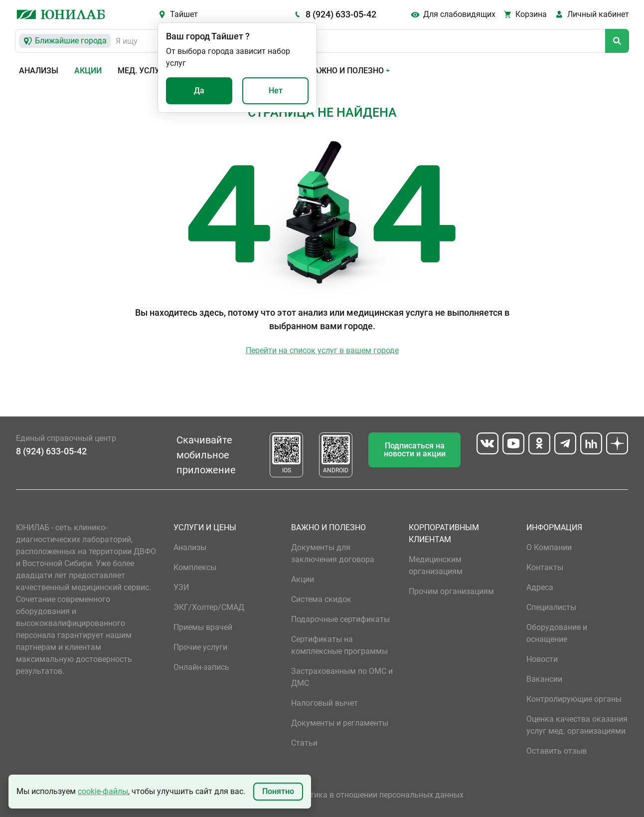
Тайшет (184, 14)
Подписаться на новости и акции (415, 450)
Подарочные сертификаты (340, 619)
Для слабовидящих (459, 14)
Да (199, 91)
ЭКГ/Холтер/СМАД (209, 607)
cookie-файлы (103, 791)
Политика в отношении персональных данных (377, 795)
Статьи (304, 743)
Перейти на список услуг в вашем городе (322, 350)
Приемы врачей (203, 627)
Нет (276, 91)
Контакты (545, 567)
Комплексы (195, 567)
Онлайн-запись (201, 667)
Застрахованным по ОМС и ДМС (342, 677)
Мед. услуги (144, 71)
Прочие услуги (200, 647)
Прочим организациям (451, 591)
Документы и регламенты (340, 723)
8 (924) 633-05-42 (341, 14)
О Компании (549, 547)
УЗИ (181, 587)
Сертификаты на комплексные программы (339, 645)
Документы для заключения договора (333, 553)
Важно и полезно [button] (346, 71)
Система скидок (321, 599)
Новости (542, 659)
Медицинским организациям (436, 565)
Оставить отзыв (557, 751)
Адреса (540, 587)
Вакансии (544, 679)
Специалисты (551, 607)
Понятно (278, 791)
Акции (88, 71)
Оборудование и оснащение (557, 633)
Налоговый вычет (324, 703)
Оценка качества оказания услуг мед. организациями (577, 725)
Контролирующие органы (574, 699)
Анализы (39, 71)
